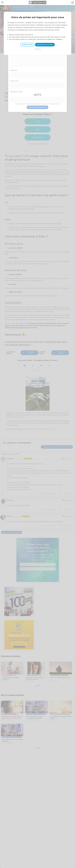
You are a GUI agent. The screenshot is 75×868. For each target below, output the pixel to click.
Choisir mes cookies (27, 45)
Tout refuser (37, 49)
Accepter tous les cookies (45, 45)
